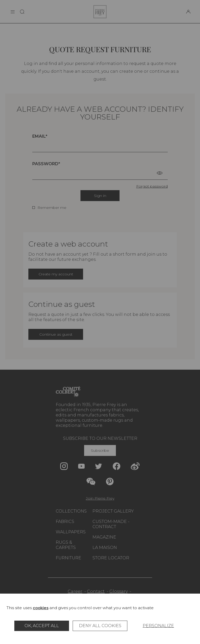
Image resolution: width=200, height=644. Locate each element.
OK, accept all (42, 626)
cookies (41, 608)
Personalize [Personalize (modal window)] (158, 626)
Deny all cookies (100, 626)
